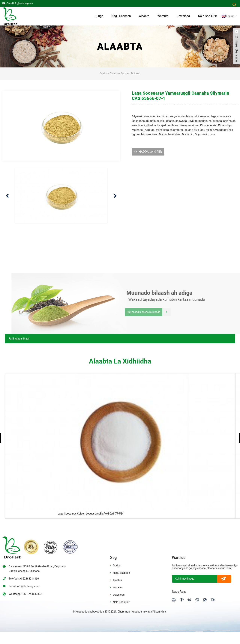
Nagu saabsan (121, 16)
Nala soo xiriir (207, 16)
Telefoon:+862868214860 (24, 579)
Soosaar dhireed (130, 73)
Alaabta (144, 16)
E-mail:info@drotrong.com (20, 3)
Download (183, 16)
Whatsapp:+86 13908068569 (26, 594)
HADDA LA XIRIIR (150, 152)
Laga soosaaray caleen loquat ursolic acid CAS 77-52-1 (91, 514)
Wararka (163, 16)
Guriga (99, 16)
